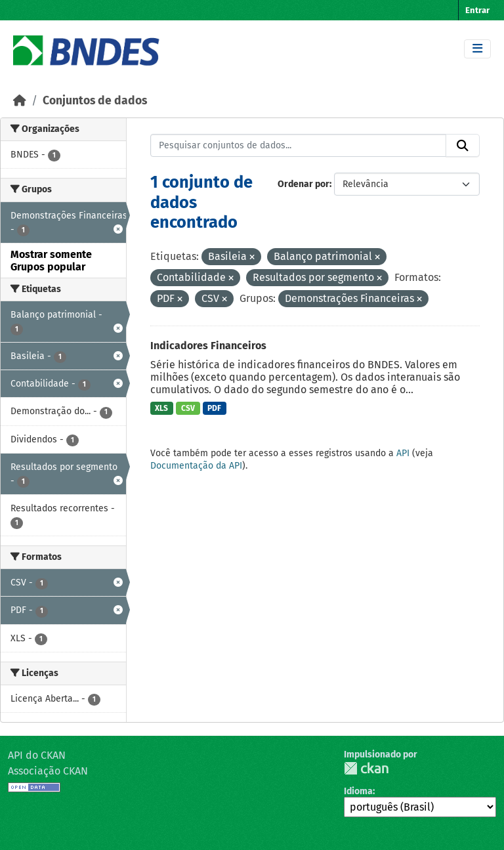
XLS (161, 408)
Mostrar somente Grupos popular (51, 261)
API (403, 453)
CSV (188, 408)
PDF (214, 408)
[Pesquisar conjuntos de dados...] (299, 146)
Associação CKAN (48, 771)
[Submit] (463, 146)
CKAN (366, 768)
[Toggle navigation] (477, 49)
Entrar (477, 10)
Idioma (358, 791)
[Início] (20, 101)
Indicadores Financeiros (208, 346)
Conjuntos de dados (95, 101)
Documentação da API (196, 466)
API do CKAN (37, 755)
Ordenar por (304, 184)
